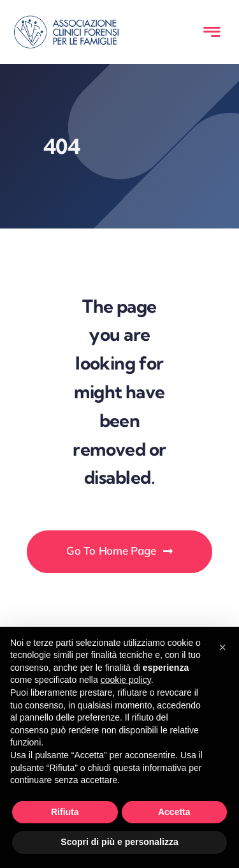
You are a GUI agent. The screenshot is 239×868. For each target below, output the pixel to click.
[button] (222, 647)
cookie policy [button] (126, 680)
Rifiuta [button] (65, 812)
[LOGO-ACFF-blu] (66, 21)
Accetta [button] (174, 812)
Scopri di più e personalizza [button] (119, 842)
